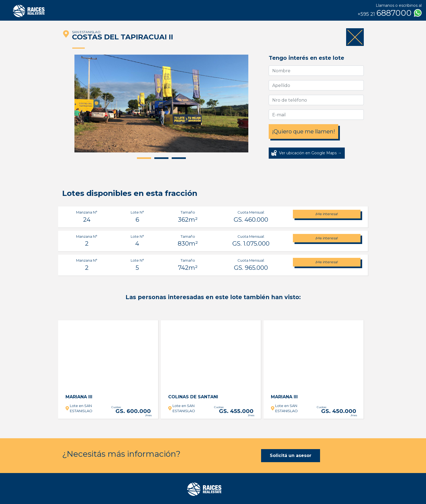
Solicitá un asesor (291, 456)
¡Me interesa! (327, 214)
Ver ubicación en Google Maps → (310, 153)
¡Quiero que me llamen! (303, 132)
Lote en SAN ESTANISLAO (81, 408)
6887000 (390, 13)
